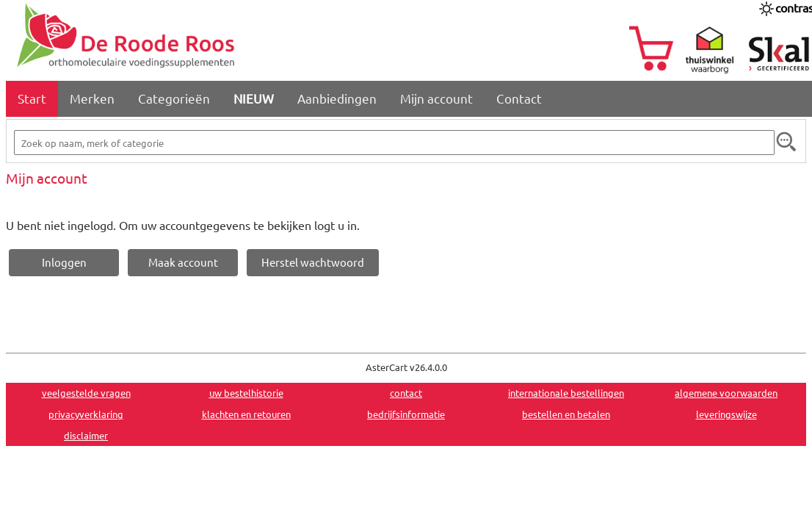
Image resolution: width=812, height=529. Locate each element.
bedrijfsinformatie (406, 414)
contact (406, 393)
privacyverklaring (86, 414)
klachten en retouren (246, 414)
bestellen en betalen (566, 414)
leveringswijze (726, 414)
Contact (519, 98)
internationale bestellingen (566, 393)
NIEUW (254, 98)
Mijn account (436, 98)
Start (32, 98)
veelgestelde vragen (86, 393)
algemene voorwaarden (726, 393)
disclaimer (86, 435)
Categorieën (174, 98)
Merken (92, 98)
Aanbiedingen (337, 98)
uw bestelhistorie (246, 393)
